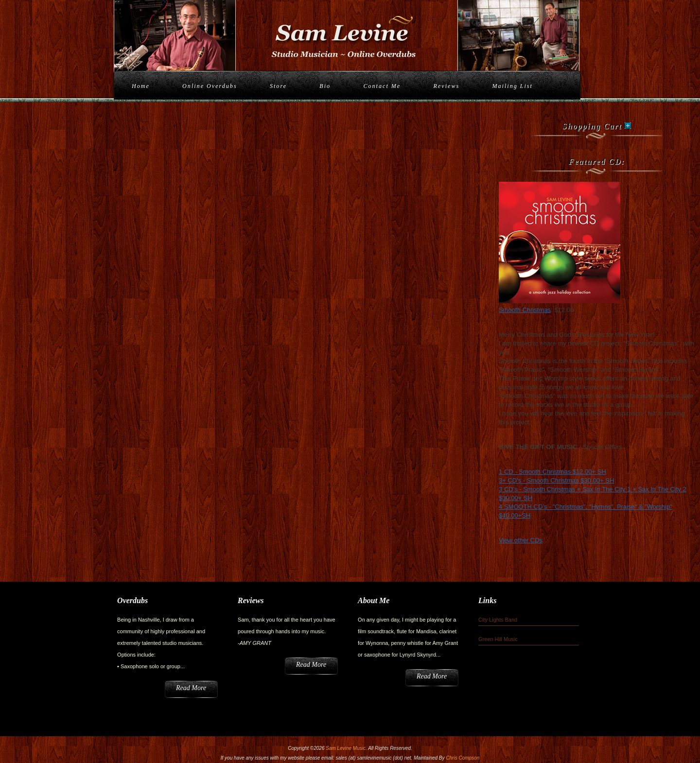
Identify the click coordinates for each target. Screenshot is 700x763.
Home (141, 86)
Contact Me (382, 86)
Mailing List (512, 86)
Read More (191, 688)
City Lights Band (498, 620)
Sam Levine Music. (346, 748)
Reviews (447, 86)
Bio (325, 86)
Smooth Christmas (525, 310)
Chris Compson (463, 758)
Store (278, 86)
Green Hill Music (498, 639)
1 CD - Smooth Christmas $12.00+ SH (552, 472)
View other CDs (521, 540)
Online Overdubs (210, 86)
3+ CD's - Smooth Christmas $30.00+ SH (556, 480)
